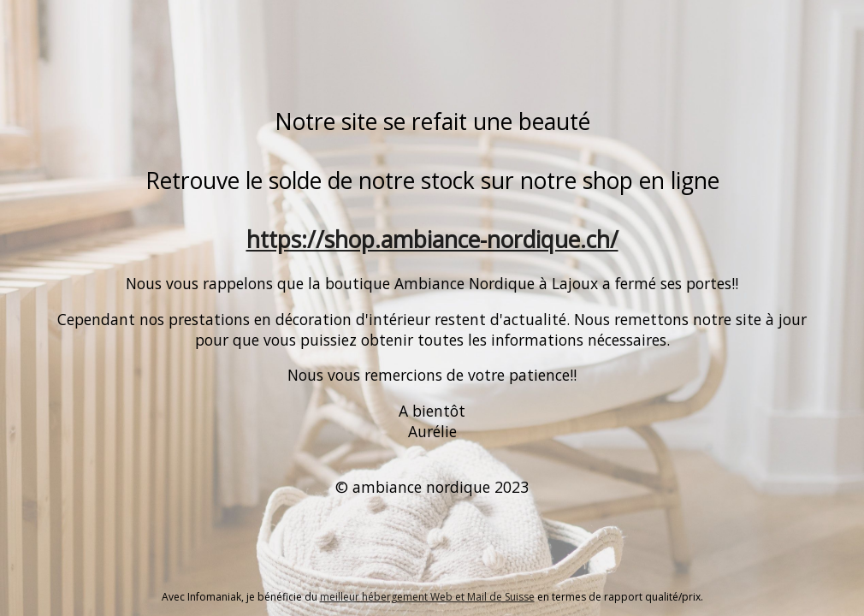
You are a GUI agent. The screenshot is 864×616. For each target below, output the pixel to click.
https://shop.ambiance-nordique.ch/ (432, 240)
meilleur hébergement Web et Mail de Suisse (427, 597)
